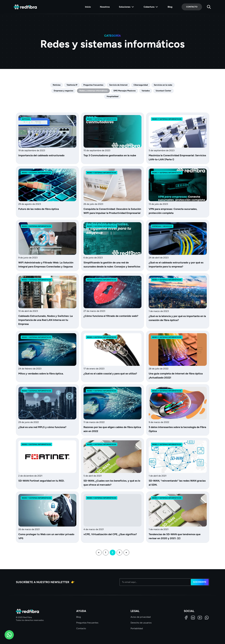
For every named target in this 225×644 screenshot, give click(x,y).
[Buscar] (209, 7)
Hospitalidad (112, 96)
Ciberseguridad (141, 85)
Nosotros (105, 7)
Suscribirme (200, 582)
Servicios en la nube (163, 85)
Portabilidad (137, 628)
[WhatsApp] (207, 618)
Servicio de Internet (118, 85)
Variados (146, 91)
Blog (170, 7)
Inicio (88, 7)
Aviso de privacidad (141, 617)
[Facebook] (186, 618)
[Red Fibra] (25, 7)
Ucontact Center (163, 91)
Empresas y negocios (63, 91)
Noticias (57, 85)
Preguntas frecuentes (93, 85)
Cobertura (151, 7)
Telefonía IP (72, 85)
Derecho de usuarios (141, 623)
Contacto (192, 7)
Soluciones (127, 7)
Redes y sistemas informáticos (93, 91)
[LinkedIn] (193, 618)
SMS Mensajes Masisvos (125, 91)
